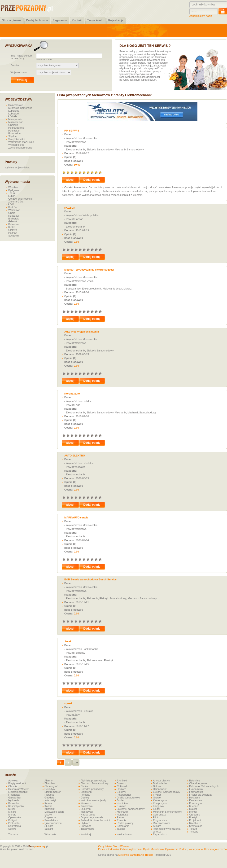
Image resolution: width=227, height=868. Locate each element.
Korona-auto (72, 394)
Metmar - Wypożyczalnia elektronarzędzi (89, 270)
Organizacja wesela (92, 817)
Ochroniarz (159, 815)
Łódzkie (13, 116)
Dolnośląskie (16, 105)
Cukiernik (122, 786)
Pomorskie (14, 133)
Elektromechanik (18, 792)
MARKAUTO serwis (76, 517)
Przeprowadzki (53, 823)
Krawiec (121, 806)
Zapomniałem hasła (201, 16)
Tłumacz (13, 834)
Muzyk (48, 815)
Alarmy (48, 780)
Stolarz (157, 826)
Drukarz (121, 789)
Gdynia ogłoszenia (131, 849)
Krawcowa (87, 806)
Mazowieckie (16, 122)
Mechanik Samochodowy (167, 812)
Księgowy (159, 806)
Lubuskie (13, 114)
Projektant (195, 820)
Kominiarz (123, 803)
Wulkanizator (124, 834)
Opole (12, 213)
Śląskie (12, 136)
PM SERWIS (72, 131)
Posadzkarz (51, 820)
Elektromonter (52, 792)
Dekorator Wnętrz (18, 789)
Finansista (14, 795)
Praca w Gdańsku (108, 849)
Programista (160, 820)
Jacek (68, 641)
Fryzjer (157, 795)
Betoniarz (195, 780)
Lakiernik (86, 809)
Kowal (48, 806)
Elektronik (86, 792)
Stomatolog (196, 826)
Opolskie (13, 125)
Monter (193, 812)
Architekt (122, 780)
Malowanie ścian (54, 812)
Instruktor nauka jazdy (93, 800)
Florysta (49, 795)
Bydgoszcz (15, 190)
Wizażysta (50, 834)
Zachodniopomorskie (20, 148)
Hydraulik (14, 800)
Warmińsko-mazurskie (21, 142)
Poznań (13, 233)
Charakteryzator (198, 783)
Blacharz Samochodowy (95, 783)
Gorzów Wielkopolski (20, 199)
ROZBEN (70, 208)
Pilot (155, 817)
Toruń (12, 193)
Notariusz (122, 815)
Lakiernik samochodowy (131, 809)
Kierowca (86, 803)
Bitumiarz (50, 783)
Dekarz (157, 786)
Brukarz (121, 783)
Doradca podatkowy (92, 789)
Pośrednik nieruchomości (95, 820)
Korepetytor (196, 803)
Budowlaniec (160, 783)
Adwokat (13, 780)
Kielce (12, 227)
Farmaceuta (196, 792)
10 (100, 172)
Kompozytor (160, 803)
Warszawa (14, 210)
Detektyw (50, 789)
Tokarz (193, 829)
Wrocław (13, 187)
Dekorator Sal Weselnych (204, 786)
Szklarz (49, 829)
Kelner (48, 803)
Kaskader (14, 803)
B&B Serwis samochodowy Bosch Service (90, 579)
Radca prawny (125, 823)
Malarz (12, 812)
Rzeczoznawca (162, 823)
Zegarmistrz (160, 834)
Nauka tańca (88, 815)
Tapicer (121, 829)
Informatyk (50, 800)
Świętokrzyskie (17, 139)
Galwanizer (15, 798)
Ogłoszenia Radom (176, 849)
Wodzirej (86, 834)
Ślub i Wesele (121, 846)
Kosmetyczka (16, 806)
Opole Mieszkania (153, 849)
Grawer (157, 798)
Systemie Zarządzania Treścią (136, 855)
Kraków (13, 207)
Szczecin (13, 236)
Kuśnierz (50, 809)
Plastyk (193, 817)
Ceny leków (105, 846)
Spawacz (86, 826)
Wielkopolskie (16, 145)
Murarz (12, 815)
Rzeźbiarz (195, 823)
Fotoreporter (124, 795)
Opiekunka (15, 817)
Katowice (14, 224)
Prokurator (14, 823)
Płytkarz (85, 823)
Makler (193, 809)
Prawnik (121, 820)
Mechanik (122, 812)
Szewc (12, 829)
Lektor (157, 809)
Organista (50, 817)
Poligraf (13, 820)
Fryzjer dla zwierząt (200, 795)
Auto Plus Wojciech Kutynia (82, 332)
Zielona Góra (16, 202)
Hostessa (195, 798)
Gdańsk (13, 221)
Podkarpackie (16, 128)
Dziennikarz (160, 789)
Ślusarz (49, 826)
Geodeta (49, 798)
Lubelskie (14, 111)
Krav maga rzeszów (216, 849)
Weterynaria (196, 849)
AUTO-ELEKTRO (75, 456)
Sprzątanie (123, 826)
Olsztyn (13, 230)
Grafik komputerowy (128, 798)
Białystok (13, 219)
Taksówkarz (87, 829)
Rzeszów (14, 216)
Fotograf (85, 795)
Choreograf (51, 786)
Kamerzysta (160, 800)
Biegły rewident (17, 783)
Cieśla (84, 786)
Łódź (11, 204)
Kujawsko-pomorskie (20, 108)
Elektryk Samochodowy (166, 792)
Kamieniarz (196, 800)
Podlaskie (14, 131)
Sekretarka (15, 826)
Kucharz (194, 806)
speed (68, 703)
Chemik (13, 786)
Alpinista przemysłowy (93, 780)
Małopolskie (15, 119)
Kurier (12, 809)
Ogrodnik (194, 815)
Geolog (85, 798)
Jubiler (121, 800)
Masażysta (87, 812)
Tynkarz (194, 832)
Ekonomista (196, 789)
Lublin (12, 196)
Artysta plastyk (162, 780)
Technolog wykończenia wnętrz (167, 830)
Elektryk (121, 792)
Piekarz (121, 817)
